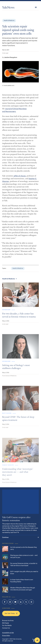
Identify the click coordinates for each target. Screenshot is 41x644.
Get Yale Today (11, 613)
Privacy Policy (6, 635)
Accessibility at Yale (8, 633)
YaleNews (8, 8)
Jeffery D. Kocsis (20, 177)
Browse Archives (8, 620)
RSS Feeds (6, 623)
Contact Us (6, 628)
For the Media (7, 625)
